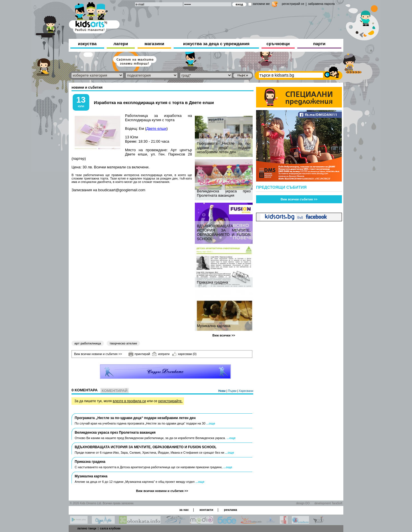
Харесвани (246, 391)
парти (319, 44)
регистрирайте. (170, 401)
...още (211, 423)
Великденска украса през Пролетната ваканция (224, 193)
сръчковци (278, 44)
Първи (233, 391)
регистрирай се (293, 4)
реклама (231, 510)
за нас (184, 510)
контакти (206, 510)
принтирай (139, 354)
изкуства (87, 44)
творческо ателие (123, 343)
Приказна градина (212, 282)
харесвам (184, 354)
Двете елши (156, 128)
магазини (154, 44)
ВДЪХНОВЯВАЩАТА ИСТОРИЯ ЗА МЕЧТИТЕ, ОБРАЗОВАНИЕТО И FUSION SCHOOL (224, 232)
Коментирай (114, 391)
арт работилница (88, 343)
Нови (222, 391)
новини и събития (87, 87)
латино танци (87, 528)
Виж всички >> (224, 335)
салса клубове (110, 528)
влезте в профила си (129, 401)
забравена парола (321, 4)
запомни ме (261, 4)
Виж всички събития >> (299, 199)
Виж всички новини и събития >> (98, 354)
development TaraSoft (328, 503)
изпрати (161, 354)
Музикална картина (214, 326)
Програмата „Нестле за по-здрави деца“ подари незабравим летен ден (224, 148)
